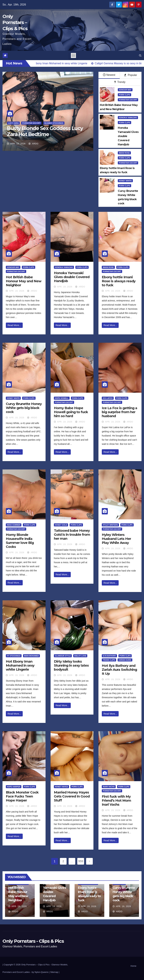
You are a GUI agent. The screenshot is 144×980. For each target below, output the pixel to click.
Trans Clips (109, 660)
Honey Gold (61, 525)
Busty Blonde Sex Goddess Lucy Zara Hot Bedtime (45, 131)
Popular (131, 75)
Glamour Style (63, 656)
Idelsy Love (80, 656)
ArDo (33, 144)
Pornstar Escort (31, 123)
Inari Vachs (109, 787)
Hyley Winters (110, 525)
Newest (109, 75)
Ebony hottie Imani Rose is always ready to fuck (119, 281)
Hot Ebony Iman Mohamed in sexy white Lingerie (20, 665)
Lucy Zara (13, 123)
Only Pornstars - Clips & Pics (33, 941)
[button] (140, 55)
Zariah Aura (125, 660)
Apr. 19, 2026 (18, 144)
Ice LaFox (108, 398)
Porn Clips (124, 95)
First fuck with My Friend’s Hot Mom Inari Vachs (116, 800)
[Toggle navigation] (73, 55)
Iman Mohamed (31, 656)
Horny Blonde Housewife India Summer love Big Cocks (20, 541)
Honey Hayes (61, 787)
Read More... (14, 325)
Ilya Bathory (109, 656)
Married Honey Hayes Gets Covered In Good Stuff (72, 796)
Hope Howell (62, 398)
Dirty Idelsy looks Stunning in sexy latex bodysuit (71, 665)
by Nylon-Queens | (41, 972)
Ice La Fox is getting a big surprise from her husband (119, 412)
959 (81, 861)
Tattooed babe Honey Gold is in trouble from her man (72, 535)
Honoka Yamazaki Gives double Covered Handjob (72, 277)
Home (133, 966)
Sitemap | (55, 972)
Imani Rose (124, 153)
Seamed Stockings (54, 123)
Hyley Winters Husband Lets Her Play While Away (116, 539)
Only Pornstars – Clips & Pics (15, 22)
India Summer (14, 525)
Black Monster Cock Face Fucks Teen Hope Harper (22, 796)
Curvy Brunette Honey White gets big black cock (24, 408)
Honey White (125, 181)
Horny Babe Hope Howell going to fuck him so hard (71, 412)
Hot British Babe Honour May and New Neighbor (24, 281)
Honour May (125, 90)
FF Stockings (14, 656)
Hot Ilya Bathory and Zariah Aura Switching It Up (119, 670)
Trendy (120, 82)
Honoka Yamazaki (128, 118)
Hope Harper (14, 787)
